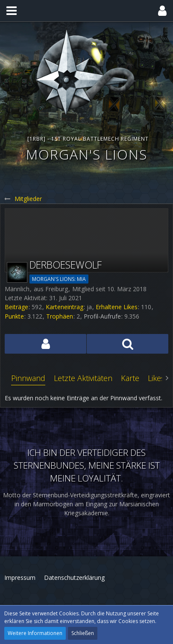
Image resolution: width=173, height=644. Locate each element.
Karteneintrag (65, 307)
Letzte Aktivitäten (83, 378)
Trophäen (60, 316)
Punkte (14, 316)
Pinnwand (28, 378)
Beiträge (16, 307)
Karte (130, 378)
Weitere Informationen (35, 633)
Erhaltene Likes (117, 307)
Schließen (83, 633)
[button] (12, 11)
